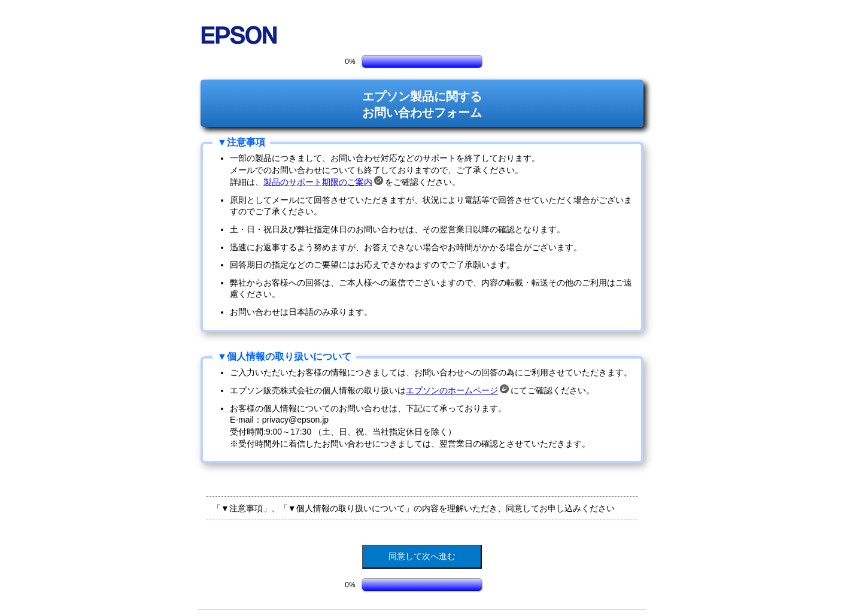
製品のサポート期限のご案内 (323, 182)
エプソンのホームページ (457, 390)
